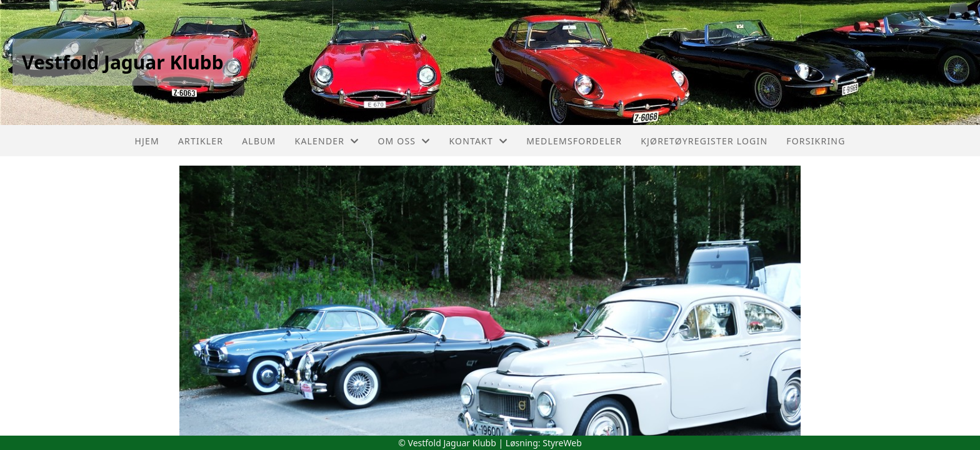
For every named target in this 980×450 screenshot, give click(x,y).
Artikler (201, 141)
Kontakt (478, 141)
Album (259, 141)
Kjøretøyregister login (704, 141)
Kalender (327, 141)
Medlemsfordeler (574, 141)
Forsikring (816, 141)
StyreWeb (562, 443)
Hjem (147, 141)
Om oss (404, 141)
